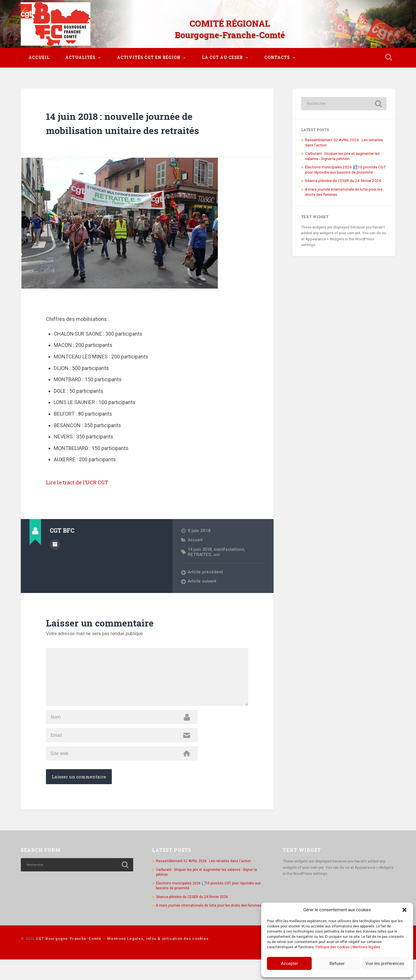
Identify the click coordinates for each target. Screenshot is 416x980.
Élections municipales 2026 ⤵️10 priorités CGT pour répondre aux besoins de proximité (345, 165)
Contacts (277, 53)
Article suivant (203, 577)
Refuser (337, 964)
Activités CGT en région (149, 53)
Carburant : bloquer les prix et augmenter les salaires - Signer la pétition (342, 151)
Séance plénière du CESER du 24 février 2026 (343, 176)
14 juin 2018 (200, 545)
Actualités (80, 53)
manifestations (231, 545)
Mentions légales (366, 947)
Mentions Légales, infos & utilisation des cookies (158, 959)
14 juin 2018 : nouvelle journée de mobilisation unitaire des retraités (140, 118)
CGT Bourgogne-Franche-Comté (69, 959)
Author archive (55, 539)
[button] (404, 910)
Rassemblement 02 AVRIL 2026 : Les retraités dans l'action (206, 876)
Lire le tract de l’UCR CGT (86, 477)
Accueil (39, 53)
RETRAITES (200, 550)
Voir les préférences (385, 964)
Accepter (289, 964)
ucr (218, 550)
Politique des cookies (333, 947)
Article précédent (206, 568)
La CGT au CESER (222, 53)
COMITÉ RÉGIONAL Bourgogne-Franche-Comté (230, 26)
